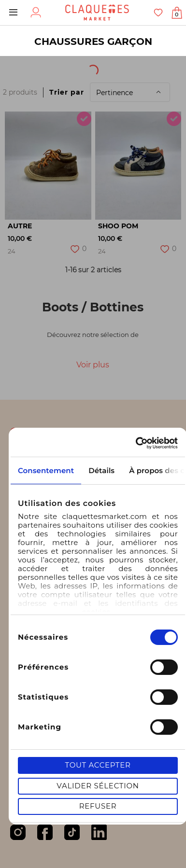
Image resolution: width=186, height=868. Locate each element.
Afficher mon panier (177, 14)
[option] (48, 166)
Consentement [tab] (46, 470)
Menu (13, 13)
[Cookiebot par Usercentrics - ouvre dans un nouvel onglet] (137, 443)
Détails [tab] (101, 470)
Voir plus (93, 365)
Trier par (67, 92)
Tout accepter (98, 765)
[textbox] (27, 67)
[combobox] (34, 67)
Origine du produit (118, 67)
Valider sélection (98, 786)
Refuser (98, 806)
